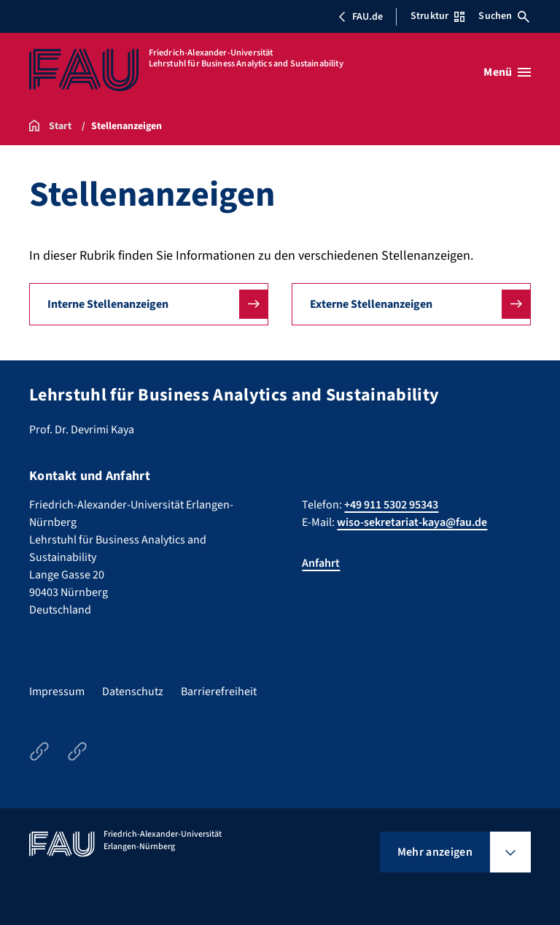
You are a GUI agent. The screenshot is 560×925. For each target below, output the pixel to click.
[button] (149, 304)
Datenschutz (133, 692)
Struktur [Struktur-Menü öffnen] (437, 16)
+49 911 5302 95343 (391, 505)
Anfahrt (321, 563)
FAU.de (360, 17)
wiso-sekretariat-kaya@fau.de (412, 522)
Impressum (57, 692)
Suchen (504, 16)
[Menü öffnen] (507, 72)
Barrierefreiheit (219, 692)
